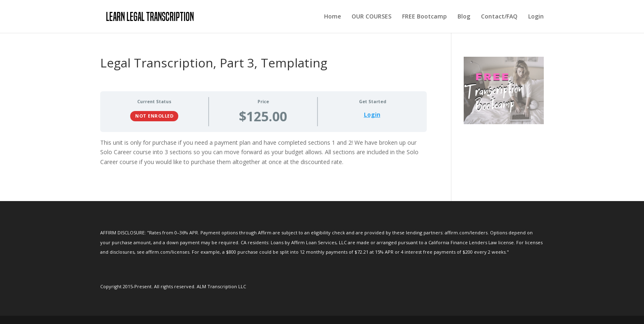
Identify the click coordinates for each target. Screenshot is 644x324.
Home (332, 17)
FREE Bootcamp (424, 17)
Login (536, 17)
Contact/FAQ (499, 17)
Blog (464, 17)
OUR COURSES (371, 17)
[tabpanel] (263, 152)
